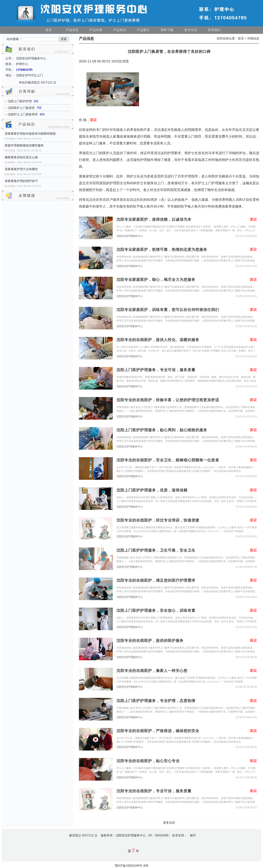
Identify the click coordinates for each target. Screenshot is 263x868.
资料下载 (167, 30)
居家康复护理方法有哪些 (21, 169)
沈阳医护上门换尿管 (21, 108)
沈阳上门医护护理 (20, 101)
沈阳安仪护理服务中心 (130, 236)
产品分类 (96, 30)
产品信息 (72, 30)
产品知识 (120, 30)
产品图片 (143, 30)
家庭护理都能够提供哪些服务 (24, 145)
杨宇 (193, 835)
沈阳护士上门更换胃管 (23, 114)
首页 (49, 30)
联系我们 (214, 30)
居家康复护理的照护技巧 (21, 181)
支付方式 (191, 30)
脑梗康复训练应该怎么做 (21, 157)
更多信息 (169, 823)
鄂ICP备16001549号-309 (131, 866)
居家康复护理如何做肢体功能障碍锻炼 (30, 134)
